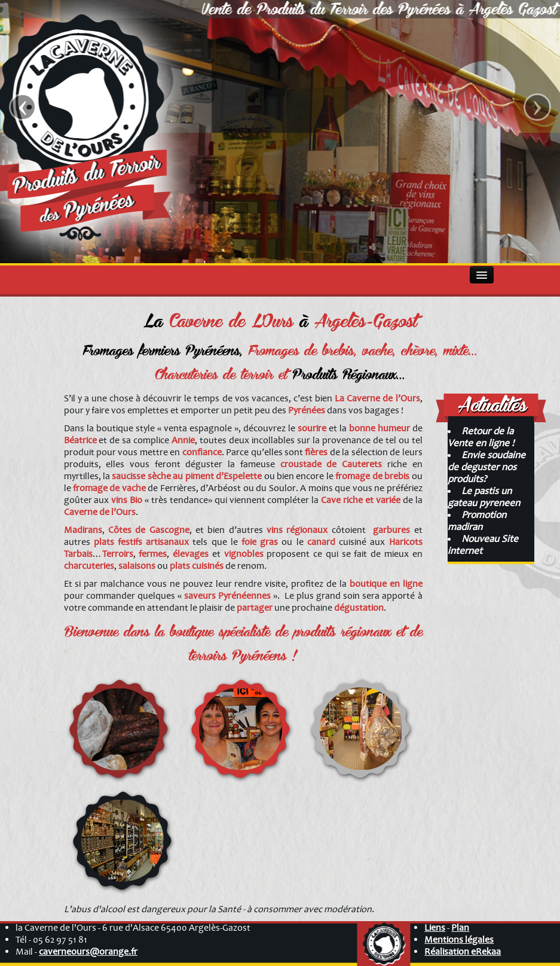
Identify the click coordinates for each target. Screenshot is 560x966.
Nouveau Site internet (483, 545)
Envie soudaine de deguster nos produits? (486, 467)
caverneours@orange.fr (88, 952)
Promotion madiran (477, 521)
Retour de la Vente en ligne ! (481, 437)
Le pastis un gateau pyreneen (484, 497)
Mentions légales (459, 940)
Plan (460, 928)
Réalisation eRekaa (463, 952)
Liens (435, 928)
